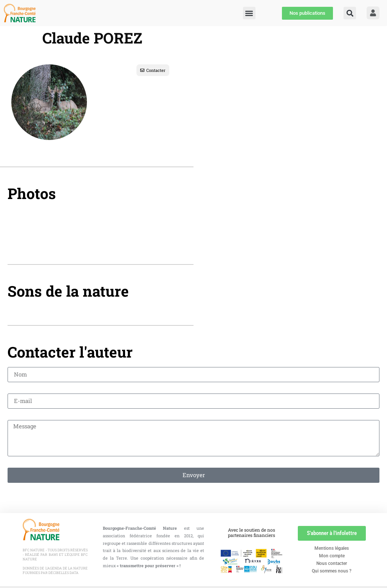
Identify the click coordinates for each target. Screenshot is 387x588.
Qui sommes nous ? (332, 571)
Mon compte (332, 556)
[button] (350, 13)
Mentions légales (332, 548)
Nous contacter (332, 563)
